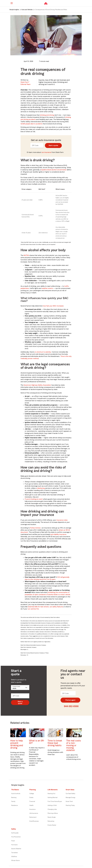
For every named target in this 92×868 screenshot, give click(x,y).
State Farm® (26, 83)
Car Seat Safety (70, 794)
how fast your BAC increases (53, 306)
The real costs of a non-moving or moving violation (74, 745)
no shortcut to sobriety (43, 352)
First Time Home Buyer (55, 801)
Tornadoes (14, 853)
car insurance (46, 152)
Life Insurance (34, 813)
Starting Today (70, 805)
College (32, 794)
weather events (47, 288)
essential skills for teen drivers (38, 607)
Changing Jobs (52, 809)
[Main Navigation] (12, 3)
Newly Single (52, 817)
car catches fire (33, 609)
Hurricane (14, 845)
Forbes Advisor (35, 528)
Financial (32, 801)
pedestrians (25, 288)
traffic (66, 286)
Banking (14, 798)
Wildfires (14, 857)
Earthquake (15, 833)
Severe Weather (16, 849)
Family (13, 801)
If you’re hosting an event (34, 499)
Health (31, 805)
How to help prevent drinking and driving (17, 744)
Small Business (34, 821)
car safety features (56, 607)
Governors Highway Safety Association (37, 385)
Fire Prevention (16, 837)
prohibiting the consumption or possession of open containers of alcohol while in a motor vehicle (47, 593)
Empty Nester (52, 825)
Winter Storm (16, 861)
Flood (13, 841)
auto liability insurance (58, 534)
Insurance (32, 809)
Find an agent (70, 700)
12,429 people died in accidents (31, 124)
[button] (82, 3)
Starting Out (51, 794)
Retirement (33, 817)
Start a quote (53, 145)
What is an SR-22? (37, 742)
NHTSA (26, 255)
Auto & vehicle (16, 794)
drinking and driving (47, 115)
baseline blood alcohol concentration (54, 170)
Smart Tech (69, 801)
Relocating (51, 821)
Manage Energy (71, 798)
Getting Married (53, 798)
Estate (31, 798)
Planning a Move (53, 813)
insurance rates (62, 520)
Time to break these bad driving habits (55, 743)
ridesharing (41, 488)
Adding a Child (52, 805)
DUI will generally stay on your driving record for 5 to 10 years (47, 578)
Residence (14, 805)
